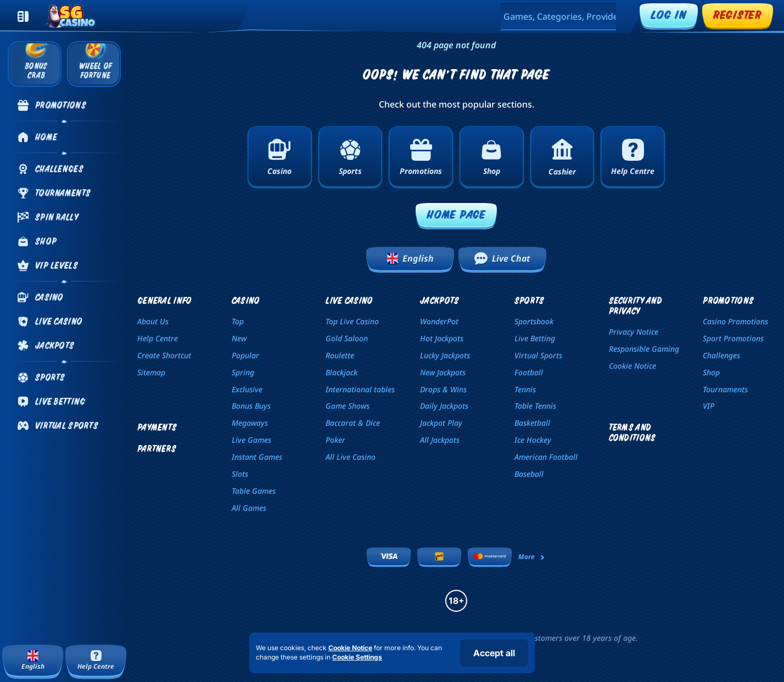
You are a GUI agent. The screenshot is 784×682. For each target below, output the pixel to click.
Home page (456, 214)
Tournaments (725, 389)
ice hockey (533, 440)
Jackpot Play (441, 423)
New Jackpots (443, 372)
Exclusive (247, 389)
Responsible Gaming (644, 349)
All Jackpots (440, 440)
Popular (245, 355)
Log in (669, 15)
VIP (709, 406)
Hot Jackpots (442, 338)
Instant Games (257, 457)
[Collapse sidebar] (23, 16)
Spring (243, 372)
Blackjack (341, 372)
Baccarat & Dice (353, 423)
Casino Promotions (735, 321)
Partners (157, 449)
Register (738, 15)
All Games (249, 508)
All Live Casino (351, 457)
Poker (335, 440)
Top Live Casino (352, 321)
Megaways (250, 423)
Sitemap (151, 372)
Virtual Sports (538, 355)
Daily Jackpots (444, 406)
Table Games (254, 491)
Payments (157, 427)
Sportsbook (534, 321)
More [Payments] (532, 557)
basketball (532, 423)
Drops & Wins (443, 389)
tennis (525, 389)
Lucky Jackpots (445, 355)
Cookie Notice (632, 366)
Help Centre (158, 338)
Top (238, 321)
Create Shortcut (164, 355)
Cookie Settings (357, 657)
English (410, 258)
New (239, 338)
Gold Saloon (347, 338)
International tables (360, 389)
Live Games (251, 440)
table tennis (535, 406)
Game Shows (348, 406)
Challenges (721, 355)
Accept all (494, 653)
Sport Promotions (733, 338)
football (529, 372)
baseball (529, 474)
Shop (711, 372)
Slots (240, 474)
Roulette (340, 355)
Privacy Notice (634, 332)
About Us (153, 321)
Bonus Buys (251, 406)
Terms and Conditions (632, 432)
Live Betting (535, 338)
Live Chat (502, 258)
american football (546, 457)
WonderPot (439, 321)
